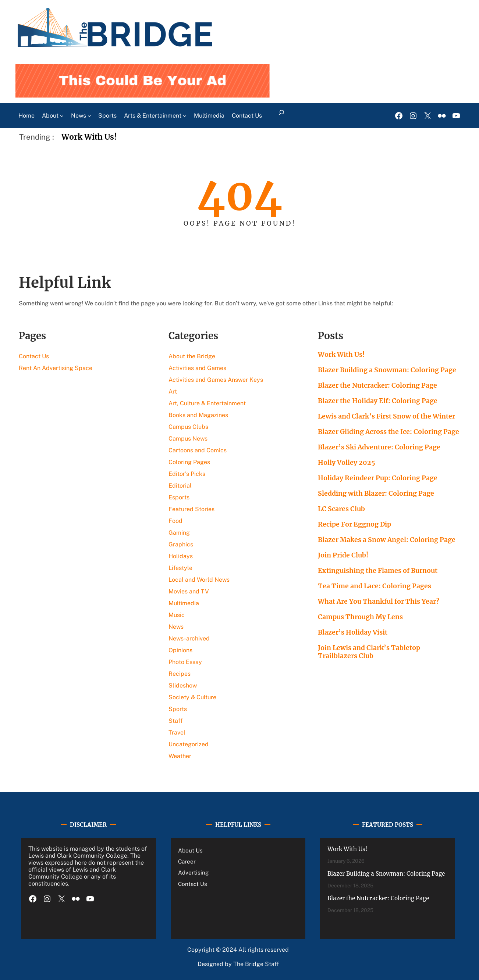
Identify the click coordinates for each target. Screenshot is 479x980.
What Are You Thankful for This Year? (379, 602)
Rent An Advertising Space (56, 368)
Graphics (181, 544)
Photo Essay (185, 662)
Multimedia (184, 603)
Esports (179, 497)
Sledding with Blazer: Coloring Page (376, 493)
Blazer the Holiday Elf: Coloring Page (378, 401)
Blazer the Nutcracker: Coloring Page (377, 385)
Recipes (180, 674)
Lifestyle (180, 568)
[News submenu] (89, 116)
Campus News (188, 439)
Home (26, 116)
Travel (177, 733)
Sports (178, 709)
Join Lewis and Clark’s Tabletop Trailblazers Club (369, 652)
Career (187, 861)
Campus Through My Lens (360, 617)
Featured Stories (191, 509)
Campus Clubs (188, 427)
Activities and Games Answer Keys (216, 380)
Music (177, 615)
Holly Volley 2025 (347, 463)
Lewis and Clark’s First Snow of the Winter (386, 416)
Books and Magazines (198, 415)
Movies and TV (189, 591)
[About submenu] (62, 116)
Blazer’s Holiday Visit (353, 632)
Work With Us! (89, 137)
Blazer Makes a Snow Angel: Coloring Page (387, 540)
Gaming (179, 533)
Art (173, 392)
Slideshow (183, 685)
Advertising (193, 873)
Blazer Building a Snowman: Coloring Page (387, 370)
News (176, 627)
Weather (180, 756)
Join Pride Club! (343, 555)
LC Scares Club (341, 509)
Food (175, 521)
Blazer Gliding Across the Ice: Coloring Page (388, 432)
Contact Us (34, 356)
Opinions (180, 650)
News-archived (189, 638)
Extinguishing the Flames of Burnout (378, 571)
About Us (190, 850)
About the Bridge (192, 356)
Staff (175, 721)
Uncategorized (189, 744)
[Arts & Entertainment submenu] (185, 116)
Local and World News (199, 580)
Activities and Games (197, 368)
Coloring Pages (189, 462)
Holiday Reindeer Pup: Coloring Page (378, 478)
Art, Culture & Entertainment (207, 403)
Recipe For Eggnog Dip (354, 524)
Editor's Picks (187, 474)
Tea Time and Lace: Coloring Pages (375, 586)
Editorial (180, 486)
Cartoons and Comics (198, 450)
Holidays (181, 556)
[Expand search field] (281, 116)
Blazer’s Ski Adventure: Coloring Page (379, 447)
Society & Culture (192, 697)
